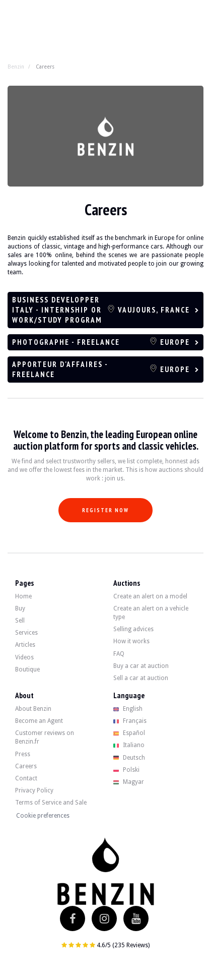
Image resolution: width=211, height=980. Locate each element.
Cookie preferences (43, 816)
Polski (127, 770)
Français (130, 721)
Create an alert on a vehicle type (151, 613)
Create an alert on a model (150, 596)
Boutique (27, 669)
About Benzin (33, 709)
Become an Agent (39, 721)
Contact (26, 778)
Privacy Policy (34, 790)
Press (23, 754)
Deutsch (129, 758)
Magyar (129, 782)
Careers (26, 766)
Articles (25, 645)
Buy (20, 608)
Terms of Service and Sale (51, 803)
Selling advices (133, 629)
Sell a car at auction (141, 678)
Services (26, 633)
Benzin (16, 67)
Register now (105, 510)
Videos (24, 657)
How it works (131, 641)
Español (129, 733)
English (128, 709)
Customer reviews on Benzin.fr (45, 737)
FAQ (119, 654)
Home (23, 596)
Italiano (129, 745)
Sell (20, 621)
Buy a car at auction (141, 666)
